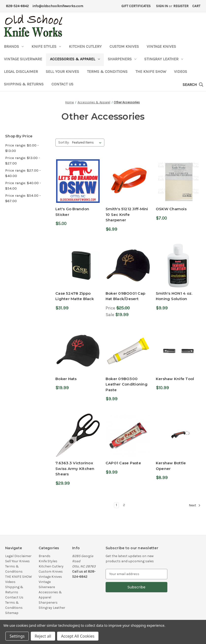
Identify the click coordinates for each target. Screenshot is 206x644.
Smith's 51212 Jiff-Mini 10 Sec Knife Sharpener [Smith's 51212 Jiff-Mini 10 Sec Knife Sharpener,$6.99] (127, 214)
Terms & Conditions (107, 72)
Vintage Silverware (23, 59)
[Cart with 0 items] (196, 6)
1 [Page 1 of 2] (116, 505)
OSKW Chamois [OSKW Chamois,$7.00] (171, 209)
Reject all (43, 636)
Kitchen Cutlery (85, 46)
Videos (181, 72)
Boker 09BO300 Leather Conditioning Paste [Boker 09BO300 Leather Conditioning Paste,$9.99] (127, 384)
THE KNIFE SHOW (151, 72)
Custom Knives (124, 46)
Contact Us (62, 84)
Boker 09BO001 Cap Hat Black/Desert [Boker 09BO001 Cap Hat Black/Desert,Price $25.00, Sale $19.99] (125, 296)
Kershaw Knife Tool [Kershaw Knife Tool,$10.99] (175, 379)
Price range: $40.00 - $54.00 (23, 186)
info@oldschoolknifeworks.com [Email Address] (58, 6)
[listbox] (88, 143)
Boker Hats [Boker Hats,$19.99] (66, 379)
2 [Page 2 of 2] (124, 505)
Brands (14, 46)
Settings (17, 636)
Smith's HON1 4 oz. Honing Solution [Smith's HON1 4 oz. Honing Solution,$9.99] (174, 296)
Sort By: (64, 142)
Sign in (162, 6)
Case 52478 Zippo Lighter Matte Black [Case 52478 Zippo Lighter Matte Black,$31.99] (75, 296)
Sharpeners (122, 59)
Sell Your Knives (62, 72)
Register (181, 6)
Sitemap (12, 613)
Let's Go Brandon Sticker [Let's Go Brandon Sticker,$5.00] (72, 212)
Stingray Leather (164, 59)
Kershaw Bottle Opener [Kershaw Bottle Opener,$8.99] (171, 466)
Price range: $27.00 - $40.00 (23, 173)
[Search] (193, 85)
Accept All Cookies (78, 636)
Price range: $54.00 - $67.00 (23, 198)
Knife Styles (46, 46)
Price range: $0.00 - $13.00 (22, 148)
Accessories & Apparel (75, 59)
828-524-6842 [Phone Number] (17, 6)
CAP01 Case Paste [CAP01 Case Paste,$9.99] (123, 463)
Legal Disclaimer (21, 72)
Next (195, 505)
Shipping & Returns (24, 84)
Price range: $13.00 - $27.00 (23, 161)
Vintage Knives (161, 46)
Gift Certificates (136, 6)
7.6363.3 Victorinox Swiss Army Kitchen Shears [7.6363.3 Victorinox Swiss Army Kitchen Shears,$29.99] (75, 468)
